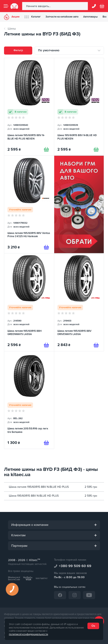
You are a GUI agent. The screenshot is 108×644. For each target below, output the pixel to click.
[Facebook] (60, 595)
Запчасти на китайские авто (62, 17)
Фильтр (18, 50)
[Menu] (6, 6)
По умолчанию (49, 50)
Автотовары (90, 17)
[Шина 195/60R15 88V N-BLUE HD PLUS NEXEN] (79, 107)
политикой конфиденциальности (28, 634)
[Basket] (102, 6)
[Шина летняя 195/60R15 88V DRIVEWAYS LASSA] (79, 302)
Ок (93, 626)
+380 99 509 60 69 (75, 566)
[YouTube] (89, 595)
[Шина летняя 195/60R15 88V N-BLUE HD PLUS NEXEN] (29, 107)
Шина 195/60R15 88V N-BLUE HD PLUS (34, 496)
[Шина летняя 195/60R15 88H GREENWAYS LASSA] (29, 302)
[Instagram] (75, 595)
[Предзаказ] (46, 247)
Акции (12, 17)
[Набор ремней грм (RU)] (79, 204)
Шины (12, 29)
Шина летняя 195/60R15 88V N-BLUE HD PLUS (39, 487)
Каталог (33, 17)
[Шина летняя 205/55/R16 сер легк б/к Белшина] (29, 400)
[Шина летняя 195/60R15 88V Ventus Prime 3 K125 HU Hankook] (29, 204)
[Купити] (46, 149)
